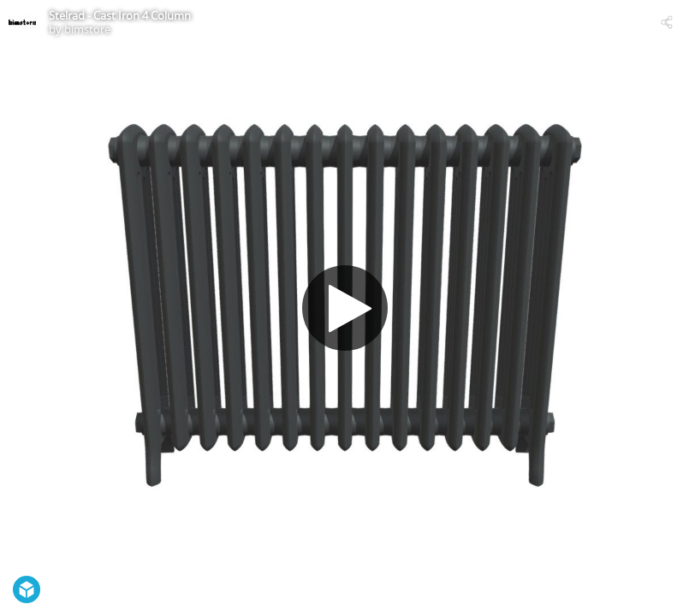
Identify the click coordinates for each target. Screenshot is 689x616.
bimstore (87, 29)
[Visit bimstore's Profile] (22, 22)
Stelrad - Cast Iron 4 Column (120, 15)
